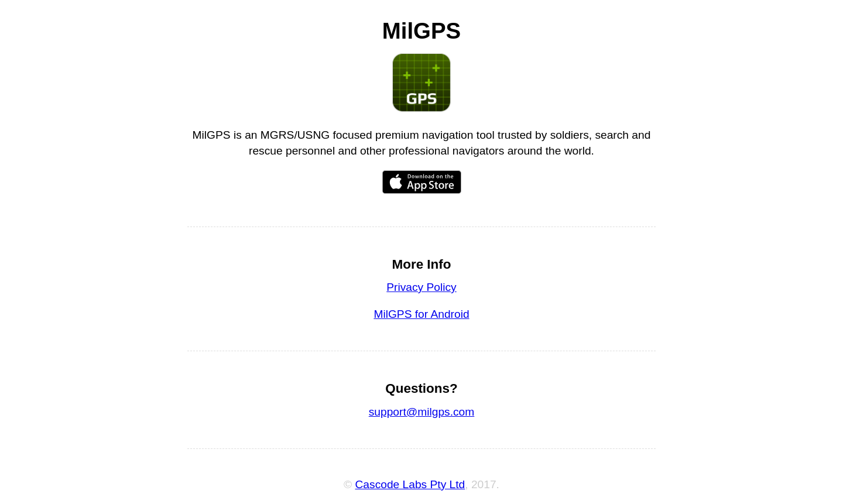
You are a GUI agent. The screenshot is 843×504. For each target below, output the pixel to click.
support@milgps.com (422, 412)
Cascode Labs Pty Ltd (410, 484)
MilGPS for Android (421, 314)
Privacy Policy (421, 287)
